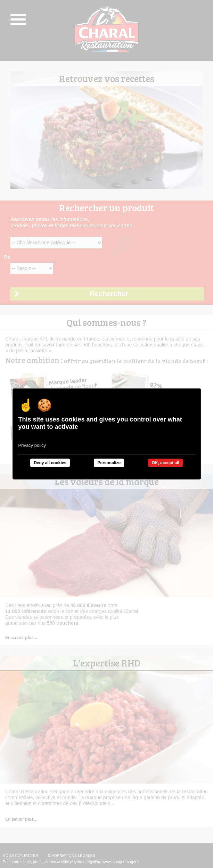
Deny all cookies (50, 463)
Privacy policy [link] (32, 445)
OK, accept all (165, 463)
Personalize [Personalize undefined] (109, 463)
